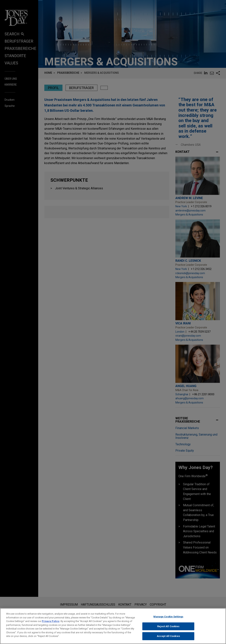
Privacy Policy (51, 624)
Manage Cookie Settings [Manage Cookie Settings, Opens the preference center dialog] (168, 620)
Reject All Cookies (168, 629)
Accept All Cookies (168, 639)
